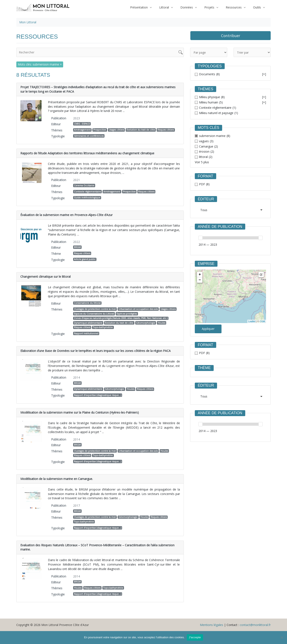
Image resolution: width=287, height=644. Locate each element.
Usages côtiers (116, 130)
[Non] (282, 637)
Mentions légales (212, 625)
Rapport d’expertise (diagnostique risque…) (98, 395)
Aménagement (82, 130)
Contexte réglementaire (87, 192)
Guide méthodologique (87, 198)
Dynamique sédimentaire (88, 323)
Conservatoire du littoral (87, 303)
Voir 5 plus (202, 162)
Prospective (100, 130)
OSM (262, 321)
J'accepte (195, 637)
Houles (162, 323)
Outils (258, 7)
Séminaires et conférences (89, 136)
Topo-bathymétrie (103, 327)
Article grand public (85, 259)
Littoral (172, 7)
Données (193, 7)
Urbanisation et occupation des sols (138, 309)
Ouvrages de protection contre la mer (95, 309)
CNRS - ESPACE (82, 124)
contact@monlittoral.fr (255, 625)
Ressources (236, 7)
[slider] (201, 238)
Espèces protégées (127, 314)
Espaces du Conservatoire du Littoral (94, 314)
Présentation (148, 7)
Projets (214, 7)
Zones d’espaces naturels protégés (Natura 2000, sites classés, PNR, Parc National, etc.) (121, 318)
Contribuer (231, 36)
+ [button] (200, 275)
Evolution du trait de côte (141, 130)
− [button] (200, 280)
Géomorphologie (146, 323)
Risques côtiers (166, 130)
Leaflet (252, 321)
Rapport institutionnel (86, 333)
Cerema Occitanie (84, 185)
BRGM (77, 247)
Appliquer (208, 329)
